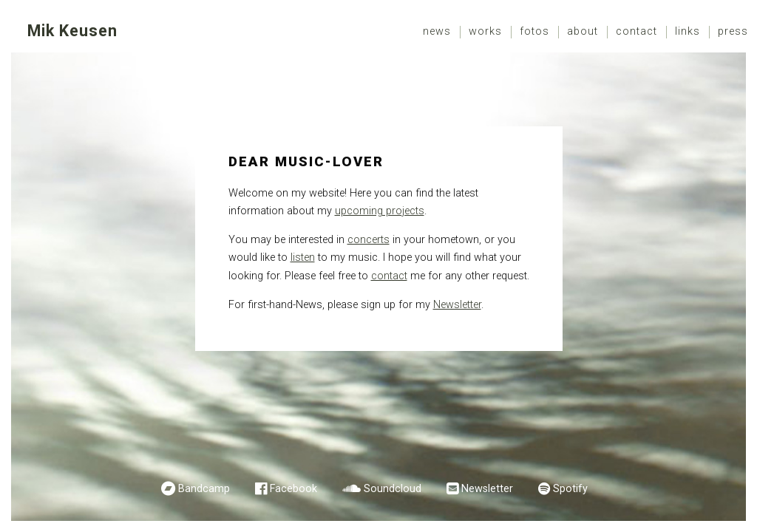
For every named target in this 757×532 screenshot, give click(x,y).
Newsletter (457, 305)
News (437, 32)
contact (389, 276)
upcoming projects (380, 211)
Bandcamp (204, 489)
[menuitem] (438, 32)
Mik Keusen (72, 31)
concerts (369, 240)
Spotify (570, 489)
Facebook (293, 489)
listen (303, 258)
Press (733, 32)
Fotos (534, 32)
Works (485, 32)
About (583, 32)
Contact (637, 32)
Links (688, 32)
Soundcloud (393, 489)
